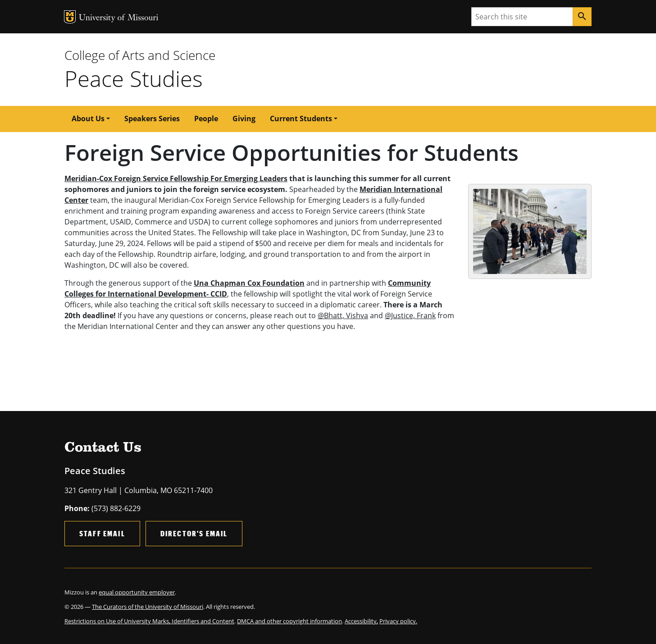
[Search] (582, 17)
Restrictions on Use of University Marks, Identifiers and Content (149, 621)
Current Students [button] (301, 119)
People (206, 119)
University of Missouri (119, 18)
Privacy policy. (398, 621)
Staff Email (102, 533)
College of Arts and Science (140, 55)
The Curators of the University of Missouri (148, 607)
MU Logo (70, 17)
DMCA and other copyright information (289, 621)
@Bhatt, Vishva (343, 315)
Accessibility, (361, 621)
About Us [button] (88, 119)
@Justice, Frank (410, 315)
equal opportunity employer (137, 592)
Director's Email (194, 533)
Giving (244, 119)
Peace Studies (134, 78)
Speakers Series (152, 119)
